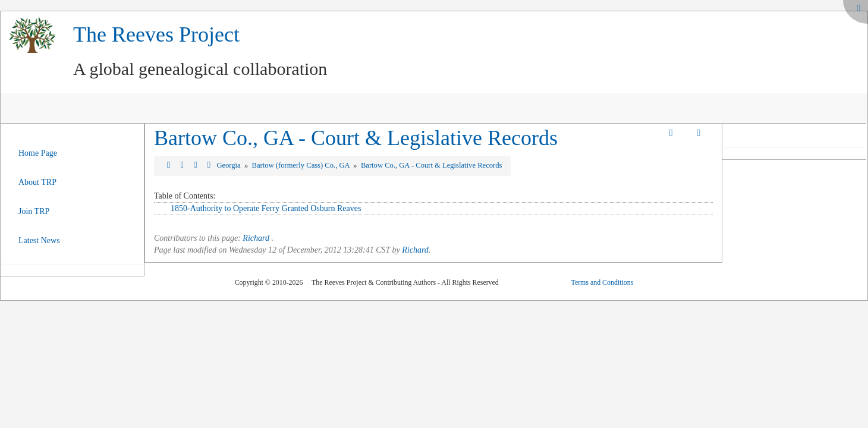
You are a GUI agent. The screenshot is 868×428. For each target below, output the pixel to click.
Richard (256, 238)
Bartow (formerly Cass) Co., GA (302, 165)
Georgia (229, 165)
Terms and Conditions (602, 282)
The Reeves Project (156, 34)
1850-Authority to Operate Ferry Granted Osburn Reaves (266, 208)
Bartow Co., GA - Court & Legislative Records (356, 138)
